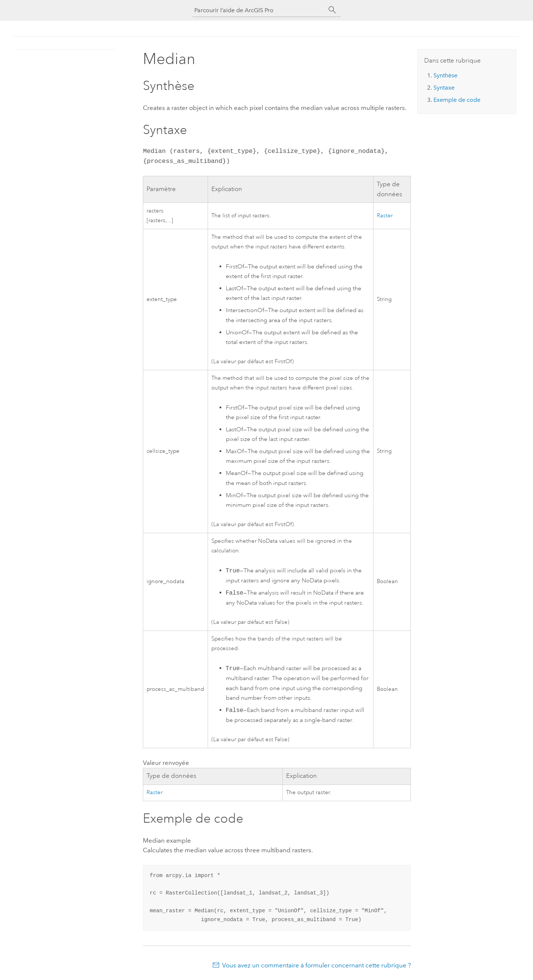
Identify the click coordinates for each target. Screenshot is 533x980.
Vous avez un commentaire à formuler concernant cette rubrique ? (316, 965)
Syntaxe (444, 88)
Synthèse (445, 75)
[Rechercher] (332, 10)
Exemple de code (457, 100)
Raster (385, 216)
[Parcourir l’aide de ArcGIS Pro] (259, 10)
